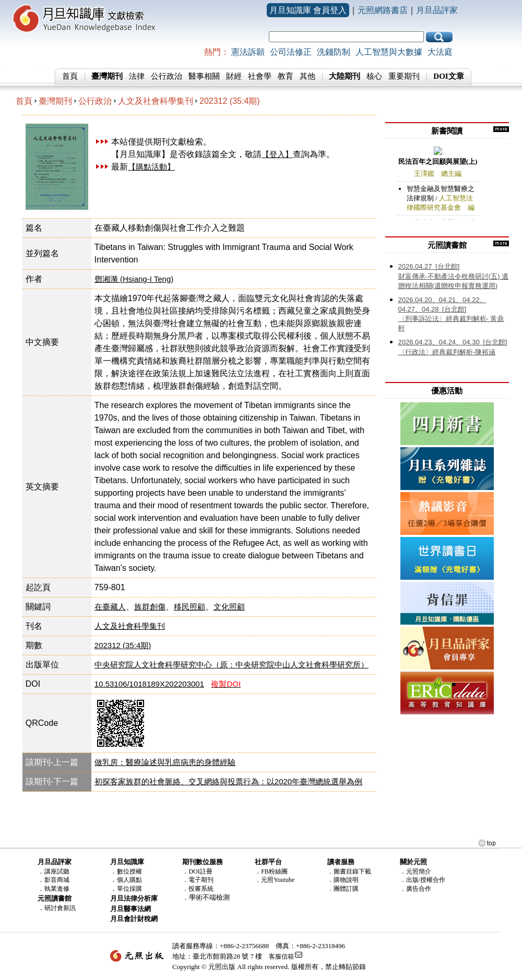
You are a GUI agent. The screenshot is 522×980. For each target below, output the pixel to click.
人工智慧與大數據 (389, 52)
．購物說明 (343, 880)
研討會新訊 (60, 908)
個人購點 (129, 880)
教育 (286, 76)
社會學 (260, 76)
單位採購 (129, 889)
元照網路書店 (383, 10)
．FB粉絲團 (271, 871)
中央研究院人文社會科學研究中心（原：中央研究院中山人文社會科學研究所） (232, 665)
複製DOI (226, 684)
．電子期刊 (198, 880)
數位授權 (129, 871)
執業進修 (57, 889)
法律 (137, 76)
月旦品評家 (437, 10)
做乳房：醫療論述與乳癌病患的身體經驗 (165, 762)
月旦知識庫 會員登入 (308, 10)
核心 (374, 76)
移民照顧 (189, 607)
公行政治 (167, 76)
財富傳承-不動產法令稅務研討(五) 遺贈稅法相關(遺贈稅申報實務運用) (454, 276)
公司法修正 (291, 52)
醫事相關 (204, 76)
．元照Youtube (275, 880)
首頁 (70, 76)
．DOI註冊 (197, 871)
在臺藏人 (110, 607)
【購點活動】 (151, 167)
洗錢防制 (334, 52)
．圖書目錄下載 (349, 871)
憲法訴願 (248, 52)
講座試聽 (57, 871)
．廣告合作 (416, 889)
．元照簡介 (416, 871)
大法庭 (440, 52)
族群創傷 (150, 607)
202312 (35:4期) (230, 101)
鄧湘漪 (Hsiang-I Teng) (134, 279)
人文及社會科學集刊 (156, 101)
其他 (307, 76)
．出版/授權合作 (423, 880)
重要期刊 (404, 76)
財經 (234, 76)
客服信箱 (281, 957)
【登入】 (277, 154)
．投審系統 (198, 889)
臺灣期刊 (55, 101)
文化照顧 (229, 607)
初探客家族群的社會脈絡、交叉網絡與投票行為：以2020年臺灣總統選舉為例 (228, 781)
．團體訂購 (343, 889)
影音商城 (57, 880)
